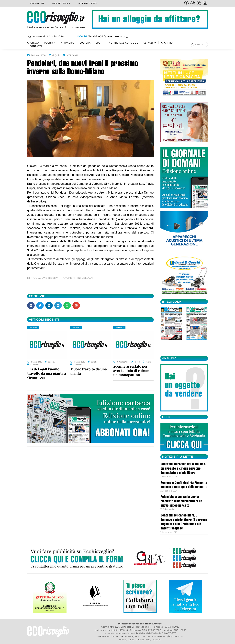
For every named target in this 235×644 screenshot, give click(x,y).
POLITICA (50, 43)
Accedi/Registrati (88, 3)
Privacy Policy (127, 640)
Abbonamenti (36, 3)
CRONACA (33, 43)
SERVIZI (150, 43)
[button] (31, 305)
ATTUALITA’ (68, 43)
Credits (157, 640)
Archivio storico (61, 3)
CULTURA (85, 43)
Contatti (36, 46)
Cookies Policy (144, 640)
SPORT (100, 43)
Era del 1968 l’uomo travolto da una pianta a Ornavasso (47, 373)
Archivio (167, 43)
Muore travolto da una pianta (89, 371)
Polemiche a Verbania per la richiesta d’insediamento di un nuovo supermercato (181, 501)
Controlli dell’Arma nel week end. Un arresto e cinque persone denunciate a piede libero (183, 469)
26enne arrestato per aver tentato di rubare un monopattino (131, 370)
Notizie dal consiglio (124, 43)
